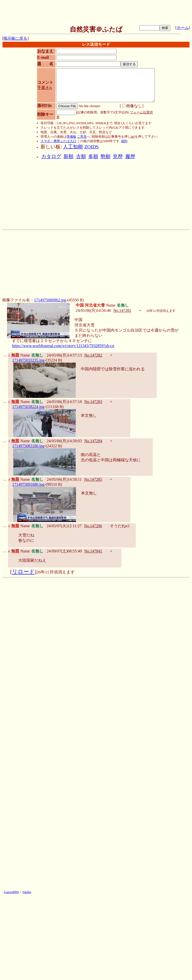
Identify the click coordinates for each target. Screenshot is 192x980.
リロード (23, 572)
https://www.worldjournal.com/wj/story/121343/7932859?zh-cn (63, 346)
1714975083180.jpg (28, 446)
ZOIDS (91, 147)
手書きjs (45, 88)
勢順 (105, 157)
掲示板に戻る (15, 38)
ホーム (183, 28)
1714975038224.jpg (28, 407)
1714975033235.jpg (28, 360)
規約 (124, 141)
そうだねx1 (120, 526)
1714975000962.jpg (50, 300)
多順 (93, 157)
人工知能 (73, 147)
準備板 (71, 137)
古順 (81, 157)
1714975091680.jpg (28, 484)
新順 (68, 157)
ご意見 (82, 137)
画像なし (132, 106)
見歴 (118, 157)
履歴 (130, 157)
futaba (27, 892)
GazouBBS (11, 892)
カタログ (51, 157)
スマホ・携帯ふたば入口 (58, 141)
